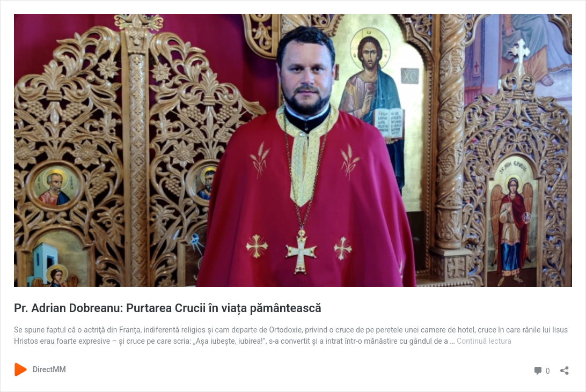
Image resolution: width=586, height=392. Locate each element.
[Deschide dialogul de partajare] (565, 367)
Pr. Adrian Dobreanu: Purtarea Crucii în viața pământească (168, 308)
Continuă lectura (484, 341)
